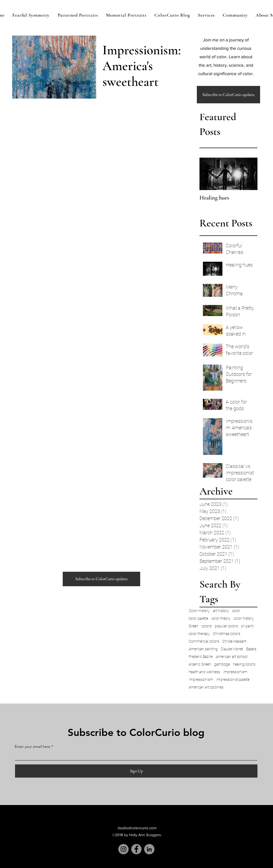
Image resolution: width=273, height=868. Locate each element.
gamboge (222, 664)
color (236, 611)
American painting (203, 649)
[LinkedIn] (149, 849)
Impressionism (201, 680)
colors (207, 626)
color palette (198, 618)
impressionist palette (233, 680)
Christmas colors (227, 634)
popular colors (226, 626)
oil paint (247, 626)
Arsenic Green (200, 664)
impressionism (235, 672)
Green (194, 626)
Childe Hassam (235, 641)
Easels (251, 649)
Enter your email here (33, 746)
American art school (232, 657)
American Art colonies (206, 687)
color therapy (199, 634)
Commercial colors (204, 641)
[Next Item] (249, 174)
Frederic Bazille (201, 657)
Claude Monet (232, 649)
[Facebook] (136, 849)
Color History (199, 611)
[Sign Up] (136, 771)
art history (221, 611)
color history (244, 618)
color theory (221, 618)
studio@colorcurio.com (137, 828)
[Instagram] (123, 849)
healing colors (244, 664)
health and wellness (204, 672)
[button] (228, 95)
